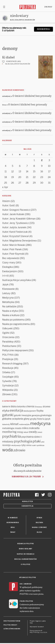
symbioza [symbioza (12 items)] (40, 445)
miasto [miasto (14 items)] (18, 428)
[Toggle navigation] (4, 7)
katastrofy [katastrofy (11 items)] (6, 424)
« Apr (5, 187)
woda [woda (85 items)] (7, 450)
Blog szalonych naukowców (18, 64)
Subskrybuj (43, 29)
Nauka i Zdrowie (39, 527)
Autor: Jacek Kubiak (13, 214)
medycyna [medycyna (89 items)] (40, 424)
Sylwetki (7, 381)
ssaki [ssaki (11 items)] (34, 445)
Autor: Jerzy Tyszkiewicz (15, 223)
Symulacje (8, 386)
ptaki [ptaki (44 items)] (37, 441)
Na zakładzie (9, 306)
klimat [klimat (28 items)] (14, 424)
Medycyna (8, 298)
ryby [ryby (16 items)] (23, 445)
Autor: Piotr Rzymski (13, 254)
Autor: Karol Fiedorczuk (15, 232)
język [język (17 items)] (48, 419)
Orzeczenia (8, 337)
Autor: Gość (9, 205)
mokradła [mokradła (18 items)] (34, 428)
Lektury (6, 293)
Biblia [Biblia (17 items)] (14, 406)
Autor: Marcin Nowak (14, 245)
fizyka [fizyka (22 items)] (40, 411)
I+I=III (5, 276)
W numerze (13, 518)
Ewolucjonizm (10, 271)
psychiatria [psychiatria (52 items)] (12, 436)
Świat (13, 532)
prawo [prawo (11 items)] (40, 432)
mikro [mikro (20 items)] (25, 428)
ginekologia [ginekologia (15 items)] (46, 415)
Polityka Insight (10, 625)
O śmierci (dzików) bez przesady (32, 96)
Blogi (39, 532)
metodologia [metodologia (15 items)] (8, 428)
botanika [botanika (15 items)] (21, 407)
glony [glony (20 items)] (27, 419)
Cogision (38, 621)
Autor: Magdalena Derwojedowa (19, 241)
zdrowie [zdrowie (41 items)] (19, 450)
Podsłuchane (9, 346)
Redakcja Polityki (26, 544)
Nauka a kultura (11, 315)
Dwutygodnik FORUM (12, 621)
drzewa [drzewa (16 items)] (46, 406)
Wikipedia (8, 390)
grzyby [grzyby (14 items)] (33, 419)
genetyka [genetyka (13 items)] (36, 415)
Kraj (13, 527)
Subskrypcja (27, 506)
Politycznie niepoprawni (15, 350)
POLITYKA (8, 355)
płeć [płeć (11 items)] (43, 442)
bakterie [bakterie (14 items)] (6, 407)
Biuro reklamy (26, 549)
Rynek (39, 518)
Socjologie (8, 377)
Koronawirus (13, 523)
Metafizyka (8, 302)
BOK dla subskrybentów (26, 559)
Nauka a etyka (10, 311)
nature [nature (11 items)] (26, 432)
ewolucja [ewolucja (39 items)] (16, 410)
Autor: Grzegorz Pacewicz (16, 210)
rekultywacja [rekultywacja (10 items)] (16, 445)
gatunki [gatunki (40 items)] (8, 415)
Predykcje (8, 359)
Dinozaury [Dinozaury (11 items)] (38, 407)
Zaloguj (48, 7)
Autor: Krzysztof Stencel (15, 236)
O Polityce (26, 564)
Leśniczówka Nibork (12, 629)
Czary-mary (9, 263)
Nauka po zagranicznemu (16, 324)
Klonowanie (8, 289)
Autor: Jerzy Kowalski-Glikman (19, 219)
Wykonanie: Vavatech (37, 627)
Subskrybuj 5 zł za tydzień (26, 477)
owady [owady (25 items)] (33, 432)
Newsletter (27, 501)
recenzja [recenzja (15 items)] (6, 445)
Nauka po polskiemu (13, 320)
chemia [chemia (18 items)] (30, 406)
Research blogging (12, 364)
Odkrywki (7, 328)
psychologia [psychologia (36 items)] (23, 441)
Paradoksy (8, 342)
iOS (21, 584)
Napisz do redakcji (26, 554)
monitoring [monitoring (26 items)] (9, 432)
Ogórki (6, 333)
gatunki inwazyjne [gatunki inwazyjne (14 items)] (23, 415)
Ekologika (7, 267)
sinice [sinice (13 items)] (29, 445)
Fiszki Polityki (26, 601)
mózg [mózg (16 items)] (20, 432)
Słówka (6, 372)
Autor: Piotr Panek (12, 249)
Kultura (39, 523)
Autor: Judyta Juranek (14, 227)
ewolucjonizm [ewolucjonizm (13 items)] (30, 411)
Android (28, 584)
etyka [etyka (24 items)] (6, 411)
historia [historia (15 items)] (41, 419)
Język (5, 285)
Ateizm (6, 201)
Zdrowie (7, 394)
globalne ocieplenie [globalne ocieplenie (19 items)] (13, 419)
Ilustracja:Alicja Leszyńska (16, 280)
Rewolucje (8, 368)
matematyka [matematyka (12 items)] (24, 424)
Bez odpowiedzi (11, 258)
